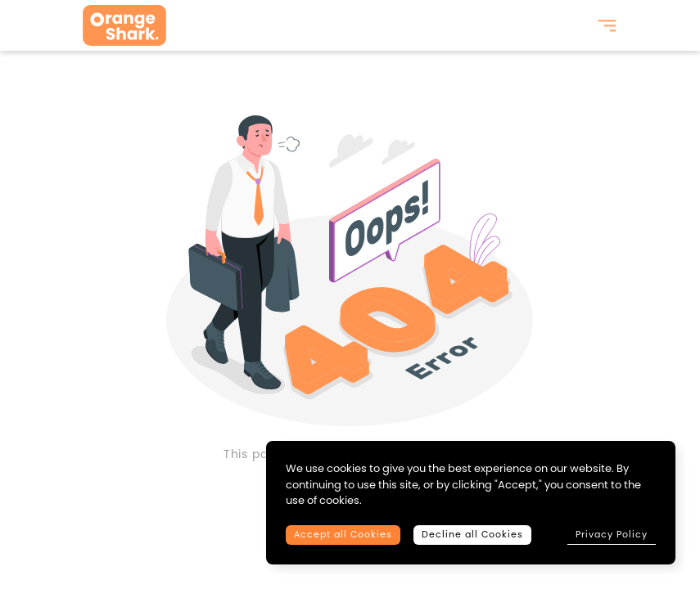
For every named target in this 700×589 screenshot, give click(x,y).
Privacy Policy (612, 534)
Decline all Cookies (472, 535)
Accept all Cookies (343, 535)
